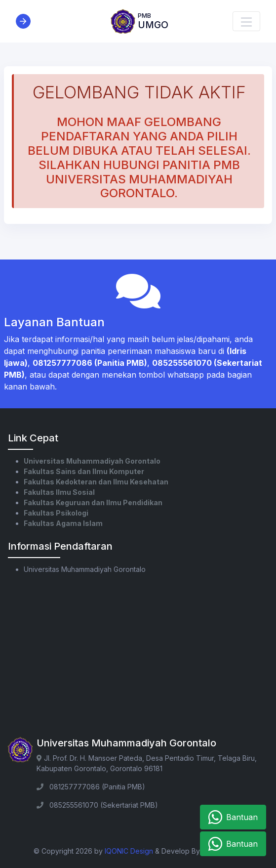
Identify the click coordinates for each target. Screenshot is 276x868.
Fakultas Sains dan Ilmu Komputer (84, 471)
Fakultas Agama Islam (63, 523)
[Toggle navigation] (246, 21)
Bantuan (233, 817)
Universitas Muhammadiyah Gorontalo (92, 461)
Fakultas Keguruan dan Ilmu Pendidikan (93, 502)
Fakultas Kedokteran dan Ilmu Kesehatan (96, 482)
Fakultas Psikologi (56, 513)
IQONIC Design (129, 851)
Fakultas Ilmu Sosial (59, 492)
